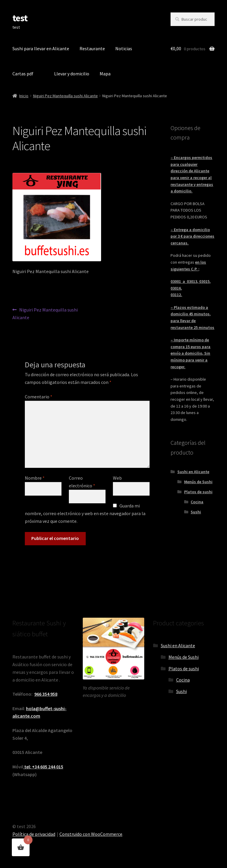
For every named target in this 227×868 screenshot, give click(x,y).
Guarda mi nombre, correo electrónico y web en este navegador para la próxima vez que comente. (85, 513)
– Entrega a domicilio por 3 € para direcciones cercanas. (192, 236)
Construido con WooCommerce (91, 834)
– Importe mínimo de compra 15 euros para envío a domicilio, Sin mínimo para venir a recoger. (190, 353)
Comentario (39, 397)
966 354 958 (46, 694)
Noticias (124, 48)
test (20, 18)
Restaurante (92, 48)
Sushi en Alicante (193, 472)
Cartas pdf (23, 74)
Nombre (35, 478)
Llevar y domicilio (72, 74)
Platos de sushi (198, 492)
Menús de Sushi (198, 482)
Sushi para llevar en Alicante (41, 48)
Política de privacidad (34, 834)
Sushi (196, 512)
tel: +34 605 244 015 (43, 767)
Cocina (197, 502)
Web (117, 478)
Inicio (24, 96)
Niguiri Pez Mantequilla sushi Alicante (65, 96)
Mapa (105, 74)
